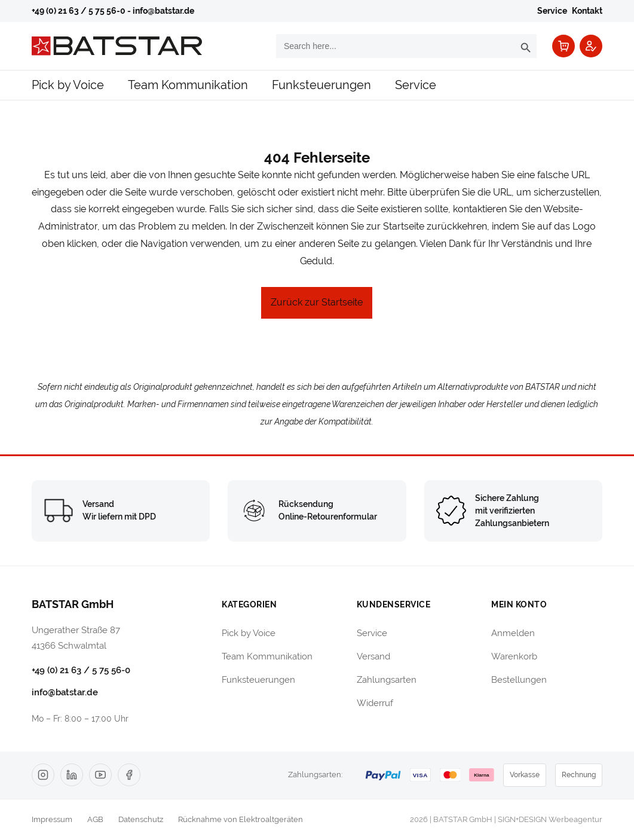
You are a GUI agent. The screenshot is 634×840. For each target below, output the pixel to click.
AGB (95, 819)
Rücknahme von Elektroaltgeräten (241, 819)
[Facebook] (129, 775)
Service (552, 11)
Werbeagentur (575, 819)
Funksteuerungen (321, 85)
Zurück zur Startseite (317, 302)
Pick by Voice (68, 85)
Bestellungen (519, 679)
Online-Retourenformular (328, 517)
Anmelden (513, 633)
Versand (373, 656)
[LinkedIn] (72, 775)
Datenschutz (141, 819)
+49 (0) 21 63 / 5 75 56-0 (79, 11)
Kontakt (587, 11)
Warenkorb (514, 656)
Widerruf (375, 703)
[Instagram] (43, 775)
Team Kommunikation (188, 85)
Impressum (52, 819)
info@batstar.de (163, 11)
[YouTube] (100, 775)
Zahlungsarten (387, 679)
